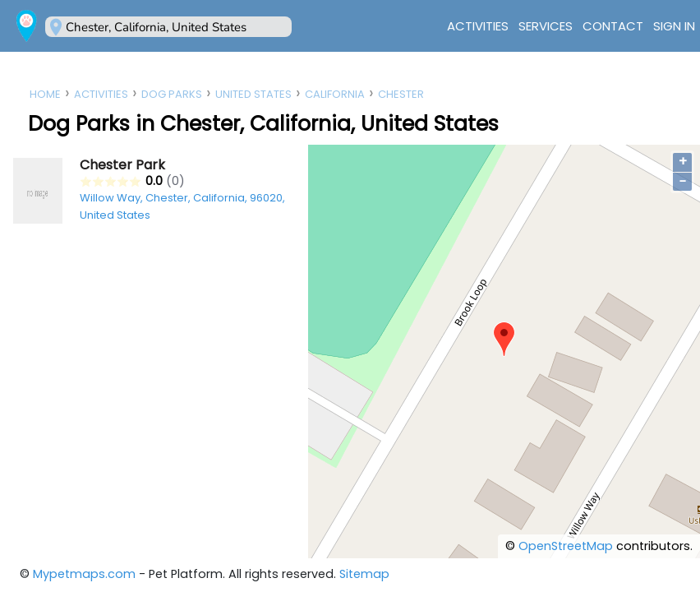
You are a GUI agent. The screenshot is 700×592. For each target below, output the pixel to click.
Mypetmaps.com (84, 574)
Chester (401, 94)
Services (546, 26)
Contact (613, 26)
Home (45, 94)
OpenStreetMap (566, 546)
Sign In (674, 26)
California (335, 94)
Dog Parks (172, 94)
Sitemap (364, 574)
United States (253, 94)
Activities (478, 26)
